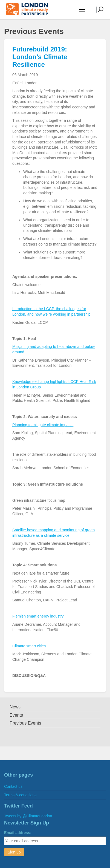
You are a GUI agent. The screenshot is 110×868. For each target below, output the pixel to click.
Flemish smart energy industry (38, 616)
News (15, 707)
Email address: (18, 833)
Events (16, 715)
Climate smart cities (29, 646)
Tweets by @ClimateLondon (28, 816)
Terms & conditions (20, 795)
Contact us (13, 786)
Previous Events (25, 723)
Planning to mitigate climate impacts (43, 425)
